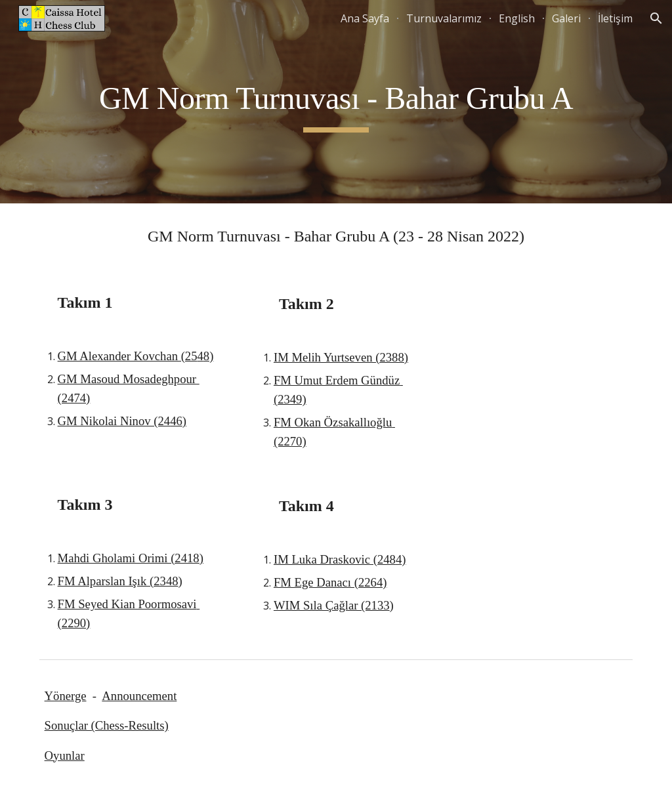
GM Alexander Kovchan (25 (128, 356)
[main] (336, 102)
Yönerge (66, 696)
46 (176, 421)
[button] (656, 18)
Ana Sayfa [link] (365, 18)
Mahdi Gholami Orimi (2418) (131, 558)
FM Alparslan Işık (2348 (118, 581)
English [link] (517, 18)
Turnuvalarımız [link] (444, 18)
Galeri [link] (566, 18)
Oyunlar (65, 755)
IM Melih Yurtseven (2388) (341, 357)
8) (209, 356)
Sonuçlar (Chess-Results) (107, 725)
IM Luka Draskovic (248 (335, 559)
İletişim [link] (615, 18)
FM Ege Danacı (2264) (330, 582)
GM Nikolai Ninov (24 (114, 421)
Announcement (139, 696)
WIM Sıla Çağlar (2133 (332, 605)
